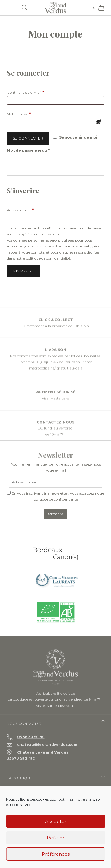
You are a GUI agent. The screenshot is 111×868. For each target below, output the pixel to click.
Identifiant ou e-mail (35, 92)
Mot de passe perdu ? (28, 150)
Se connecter (28, 138)
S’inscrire (24, 271)
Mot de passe (28, 113)
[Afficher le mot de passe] (99, 122)
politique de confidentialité (48, 258)
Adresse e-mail (30, 209)
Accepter (56, 821)
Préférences (56, 854)
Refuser (55, 838)
